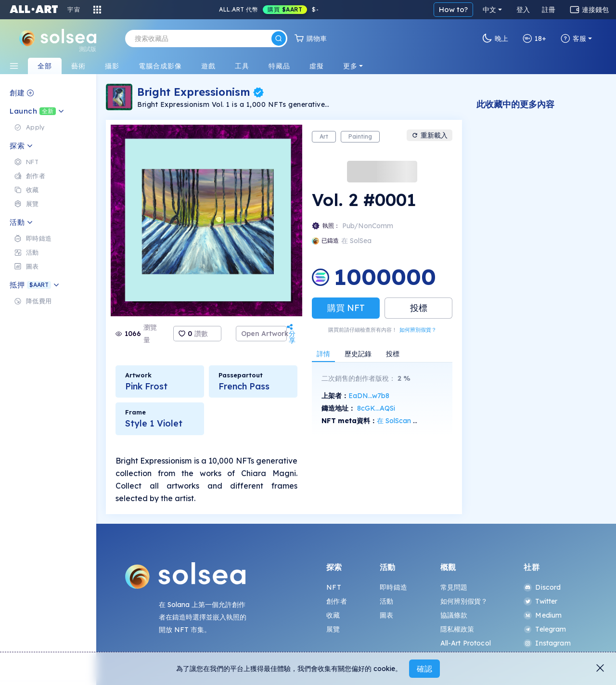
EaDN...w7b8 (369, 396)
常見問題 (454, 587)
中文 (489, 10)
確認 (424, 669)
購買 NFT (346, 308)
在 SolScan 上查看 (405, 421)
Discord (542, 587)
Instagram (547, 643)
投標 (419, 308)
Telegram (545, 629)
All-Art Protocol (466, 643)
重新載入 (430, 135)
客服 (573, 39)
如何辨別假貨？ (418, 330)
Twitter (540, 601)
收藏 (333, 615)
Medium (543, 615)
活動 (386, 601)
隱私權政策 (457, 629)
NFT (334, 587)
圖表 (386, 615)
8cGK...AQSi (376, 408)
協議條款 (454, 615)
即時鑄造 (393, 587)
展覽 (333, 629)
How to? (453, 9)
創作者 (336, 601)
